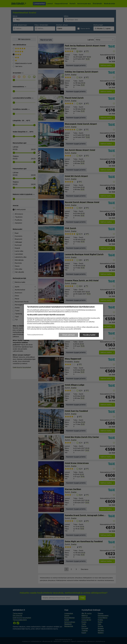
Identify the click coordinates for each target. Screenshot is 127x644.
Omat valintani (68, 335)
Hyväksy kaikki (89, 335)
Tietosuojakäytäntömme (35, 335)
